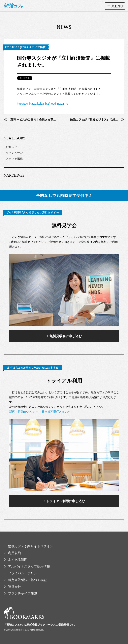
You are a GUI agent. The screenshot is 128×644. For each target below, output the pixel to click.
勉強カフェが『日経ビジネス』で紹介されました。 (97, 120)
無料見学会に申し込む (64, 336)
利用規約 (12, 553)
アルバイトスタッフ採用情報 (27, 566)
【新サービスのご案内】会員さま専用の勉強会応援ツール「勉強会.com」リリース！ (33, 120)
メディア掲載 (14, 159)
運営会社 (12, 587)
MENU (115, 6)
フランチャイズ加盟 (21, 593)
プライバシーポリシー (22, 573)
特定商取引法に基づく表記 (25, 580)
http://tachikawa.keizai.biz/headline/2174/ (43, 104)
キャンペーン (14, 153)
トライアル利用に (64, 501)
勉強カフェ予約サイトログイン (29, 546)
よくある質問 (16, 560)
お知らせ (11, 147)
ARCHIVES (14, 175)
